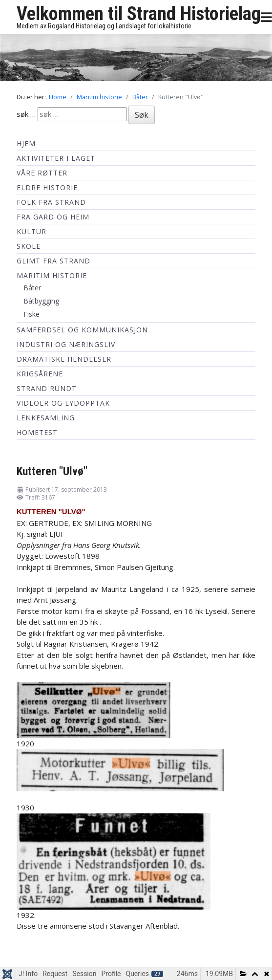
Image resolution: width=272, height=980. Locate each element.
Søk (142, 115)
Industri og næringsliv (66, 344)
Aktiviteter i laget (56, 158)
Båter (32, 288)
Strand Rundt (47, 388)
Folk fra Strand (51, 202)
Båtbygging (41, 301)
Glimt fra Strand (53, 261)
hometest (37, 432)
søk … (26, 114)
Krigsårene (40, 374)
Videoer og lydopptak (63, 403)
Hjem (26, 143)
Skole (29, 246)
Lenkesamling (46, 418)
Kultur (31, 231)
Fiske (31, 314)
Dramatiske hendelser (64, 359)
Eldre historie (47, 187)
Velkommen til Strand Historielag (139, 14)
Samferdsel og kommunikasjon (82, 330)
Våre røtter (42, 173)
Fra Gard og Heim (53, 217)
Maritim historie (52, 275)
